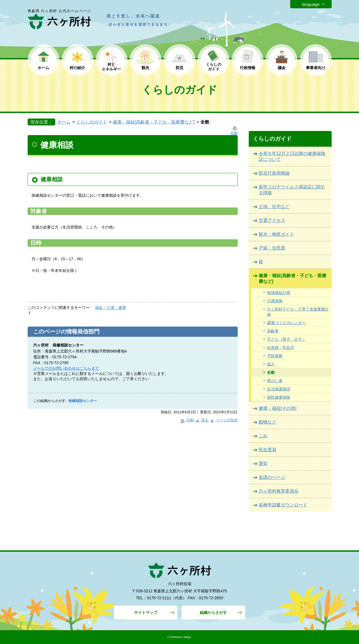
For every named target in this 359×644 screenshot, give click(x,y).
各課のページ (272, 477)
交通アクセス (272, 220)
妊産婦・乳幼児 (281, 348)
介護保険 (275, 301)
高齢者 (273, 331)
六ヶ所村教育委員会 (279, 491)
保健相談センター (83, 401)
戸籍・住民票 (272, 248)
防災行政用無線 (274, 173)
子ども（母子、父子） (286, 339)
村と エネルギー (111, 67)
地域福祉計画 (279, 293)
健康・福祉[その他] (278, 408)
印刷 (187, 420)
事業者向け (316, 68)
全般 (271, 372)
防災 (180, 68)
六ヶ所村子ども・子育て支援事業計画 (298, 312)
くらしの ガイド (214, 67)
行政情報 (248, 68)
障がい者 (275, 381)
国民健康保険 (279, 397)
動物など (268, 422)
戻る (202, 420)
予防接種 (275, 356)
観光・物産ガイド (276, 234)
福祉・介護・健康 (111, 307)
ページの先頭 (224, 420)
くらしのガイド (92, 122)
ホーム (43, 68)
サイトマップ (146, 613)
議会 (282, 68)
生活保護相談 (279, 389)
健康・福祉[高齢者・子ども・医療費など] (154, 122)
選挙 (263, 463)
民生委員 (268, 450)
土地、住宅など (274, 207)
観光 (145, 68)
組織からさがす (213, 613)
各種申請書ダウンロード (283, 505)
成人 (271, 364)
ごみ (263, 436)
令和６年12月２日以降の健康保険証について (292, 156)
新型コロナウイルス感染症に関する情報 (292, 190)
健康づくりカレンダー (286, 323)
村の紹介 (77, 68)
